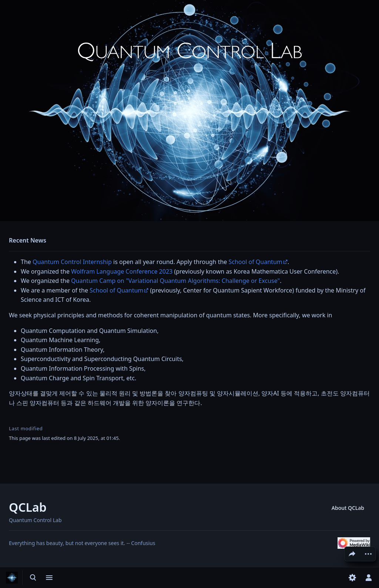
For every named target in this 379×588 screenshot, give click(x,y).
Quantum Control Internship (72, 262)
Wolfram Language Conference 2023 (122, 271)
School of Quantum (256, 262)
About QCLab (348, 508)
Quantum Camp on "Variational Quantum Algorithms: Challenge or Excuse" (175, 281)
